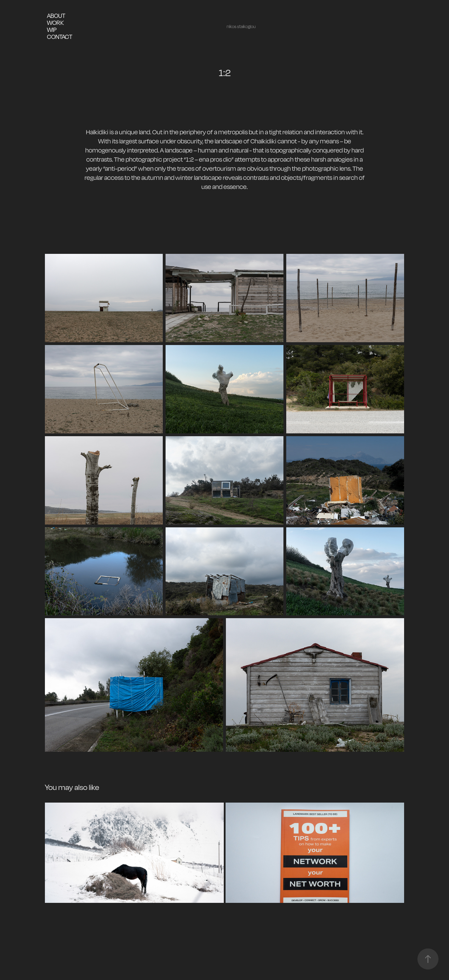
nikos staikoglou (241, 26)
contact (60, 37)
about (56, 16)
